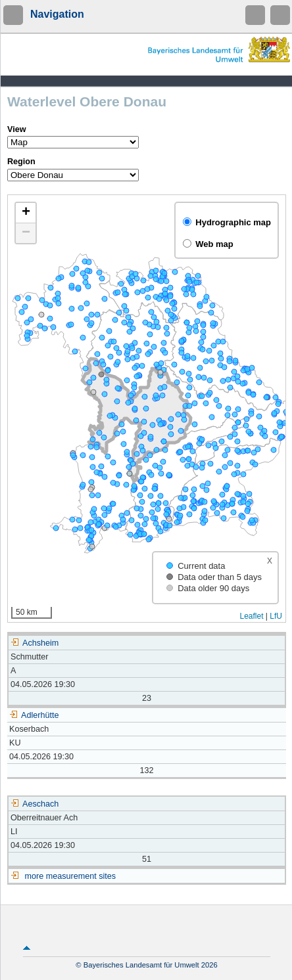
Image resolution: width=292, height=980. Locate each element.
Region (21, 162)
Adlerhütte (34, 715)
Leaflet (251, 616)
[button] (26, 213)
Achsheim (35, 643)
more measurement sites (71, 876)
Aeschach (35, 804)
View (16, 129)
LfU (276, 616)
